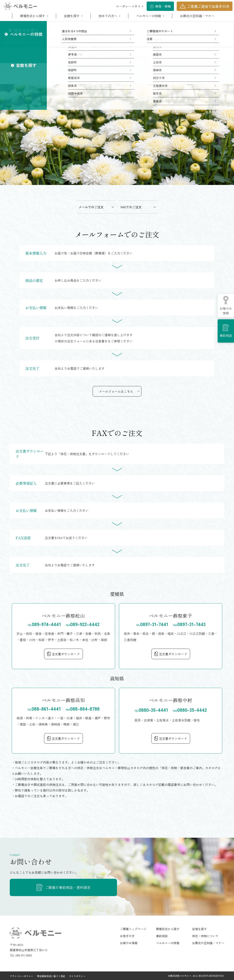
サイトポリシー (77, 976)
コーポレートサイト (130, 6)
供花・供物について (205, 936)
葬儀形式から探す (33, 16)
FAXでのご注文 (131, 207)
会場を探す (199, 929)
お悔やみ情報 (226, 311)
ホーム (14, 26)
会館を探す (72, 16)
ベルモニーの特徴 (149, 16)
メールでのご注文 (91, 207)
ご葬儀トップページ (133, 929)
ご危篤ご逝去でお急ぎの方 (208, 6)
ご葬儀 (27, 26)
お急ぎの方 (127, 936)
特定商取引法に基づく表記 (51, 976)
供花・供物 (163, 6)
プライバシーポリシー (21, 976)
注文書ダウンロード (66, 654)
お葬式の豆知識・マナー (197, 16)
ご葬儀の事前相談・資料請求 (68, 887)
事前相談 (226, 335)
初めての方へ (108, 16)
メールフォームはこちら (116, 391)
